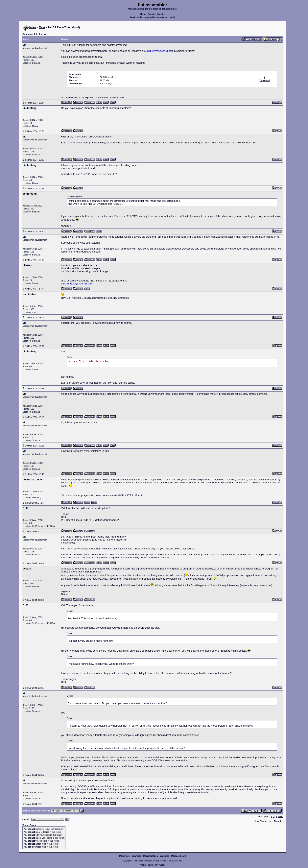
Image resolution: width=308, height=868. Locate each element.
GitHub (170, 861)
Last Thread (261, 821)
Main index (125, 856)
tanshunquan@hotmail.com (77, 284)
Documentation (151, 856)
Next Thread (275, 821)
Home (143, 14)
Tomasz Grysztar (151, 861)
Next (46, 34)
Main (42, 27)
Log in (172, 17)
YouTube (178, 861)
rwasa (162, 865)
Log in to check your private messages (148, 17)
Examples (165, 856)
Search (151, 14)
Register (161, 14)
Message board (179, 856)
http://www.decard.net (160, 51)
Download (136, 856)
